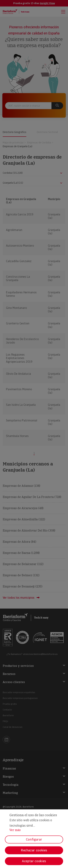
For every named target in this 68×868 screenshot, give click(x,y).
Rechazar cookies (34, 850)
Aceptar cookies (34, 861)
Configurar (34, 839)
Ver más (15, 830)
